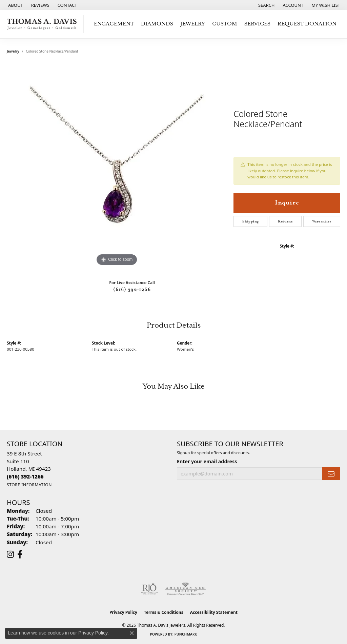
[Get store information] (29, 485)
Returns (285, 221)
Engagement (114, 24)
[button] (266, 5)
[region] (117, 166)
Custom (225, 24)
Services (257, 24)
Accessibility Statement (214, 612)
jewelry (13, 51)
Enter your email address (207, 461)
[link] (15, 5)
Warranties (322, 221)
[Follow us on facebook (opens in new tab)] (20, 554)
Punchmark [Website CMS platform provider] (186, 634)
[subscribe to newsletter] (331, 474)
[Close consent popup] (132, 633)
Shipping (250, 221)
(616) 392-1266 (132, 290)
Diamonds (157, 24)
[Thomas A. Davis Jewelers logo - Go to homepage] (44, 24)
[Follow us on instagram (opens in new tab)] (10, 554)
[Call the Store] (25, 476)
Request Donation (307, 24)
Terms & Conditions (164, 612)
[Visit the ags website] (186, 589)
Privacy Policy (123, 612)
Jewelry (193, 24)
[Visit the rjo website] (149, 589)
